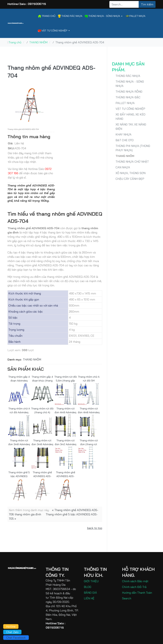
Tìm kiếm (147, 4)
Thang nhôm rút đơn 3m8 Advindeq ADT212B (42, 442)
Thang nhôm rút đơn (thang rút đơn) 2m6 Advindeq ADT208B (89, 442)
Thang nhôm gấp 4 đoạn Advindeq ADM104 (19, 379)
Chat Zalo (12, 632)
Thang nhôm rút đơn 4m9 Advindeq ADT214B (65, 410)
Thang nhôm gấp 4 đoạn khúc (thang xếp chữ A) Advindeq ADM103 (42, 379)
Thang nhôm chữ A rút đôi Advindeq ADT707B (19, 410)
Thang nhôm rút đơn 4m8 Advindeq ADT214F (89, 410)
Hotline (11, 626)
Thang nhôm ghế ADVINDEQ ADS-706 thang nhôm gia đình (42, 474)
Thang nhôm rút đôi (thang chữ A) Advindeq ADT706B (42, 410)
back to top (95, 528)
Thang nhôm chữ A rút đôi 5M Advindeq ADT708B (89, 379)
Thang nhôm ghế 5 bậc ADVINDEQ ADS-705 (19, 474)
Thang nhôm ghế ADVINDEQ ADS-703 (66, 474)
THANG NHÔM (32, 359)
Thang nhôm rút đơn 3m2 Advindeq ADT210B (66, 442)
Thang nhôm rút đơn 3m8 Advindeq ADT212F (19, 442)
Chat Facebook (16, 638)
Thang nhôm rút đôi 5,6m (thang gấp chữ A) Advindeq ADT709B (66, 379)
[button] (104, 16)
